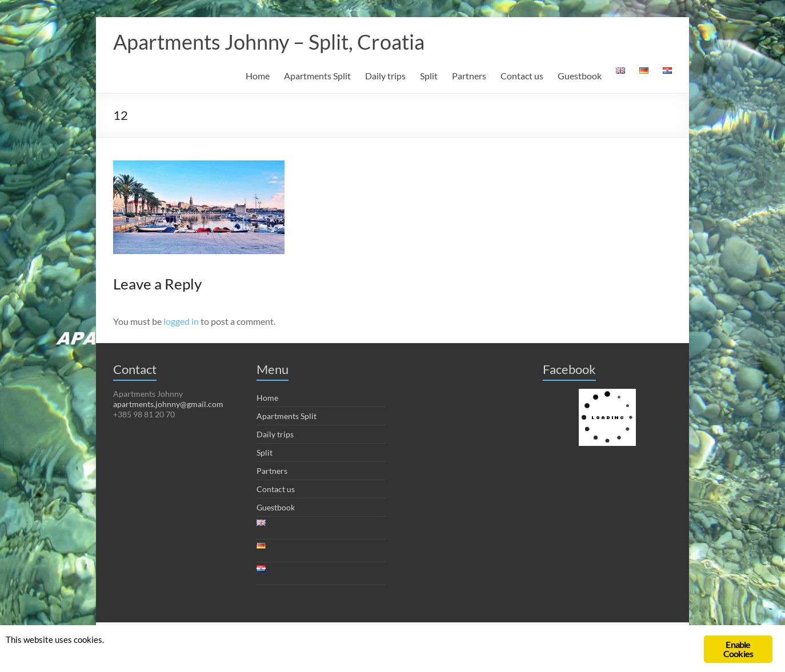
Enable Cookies (738, 649)
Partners (469, 76)
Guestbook (580, 76)
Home (258, 76)
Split (429, 76)
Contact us (522, 76)
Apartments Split (317, 76)
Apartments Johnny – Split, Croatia (269, 42)
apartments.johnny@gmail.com (168, 404)
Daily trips (385, 76)
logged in (181, 321)
